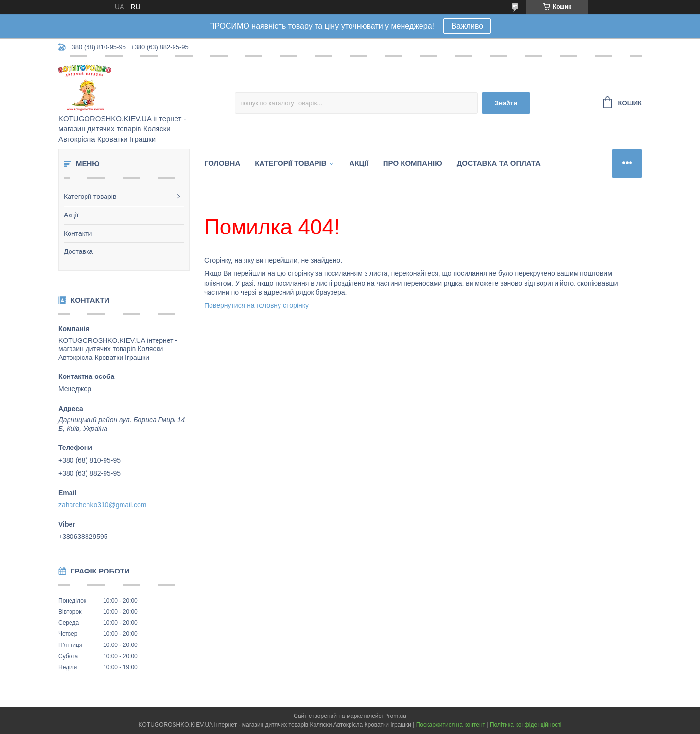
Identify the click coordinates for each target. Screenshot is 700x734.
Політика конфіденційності (526, 725)
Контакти (78, 233)
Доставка (78, 251)
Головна (222, 163)
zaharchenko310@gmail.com (103, 505)
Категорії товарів (90, 197)
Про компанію (413, 163)
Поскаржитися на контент (451, 725)
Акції (71, 215)
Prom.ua (395, 716)
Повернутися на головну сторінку (256, 305)
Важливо (467, 26)
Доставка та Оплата (499, 163)
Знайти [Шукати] (506, 103)
